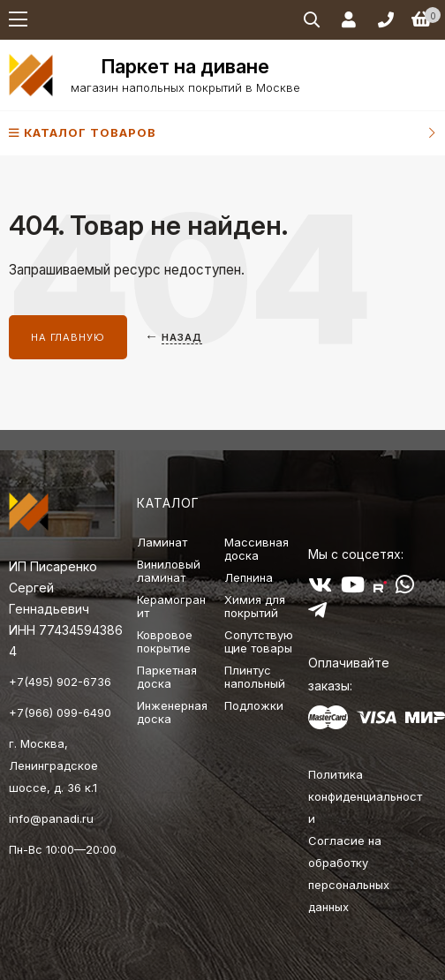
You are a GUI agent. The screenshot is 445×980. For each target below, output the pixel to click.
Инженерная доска (172, 712)
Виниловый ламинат (169, 571)
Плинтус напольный (255, 677)
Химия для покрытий (255, 606)
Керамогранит (171, 606)
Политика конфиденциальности (365, 796)
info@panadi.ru (51, 818)
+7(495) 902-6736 (60, 682)
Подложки (254, 705)
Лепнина (249, 577)
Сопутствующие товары (259, 641)
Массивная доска (256, 549)
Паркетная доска (167, 677)
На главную (68, 337)
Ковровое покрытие (165, 641)
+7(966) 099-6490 (60, 712)
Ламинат (162, 542)
